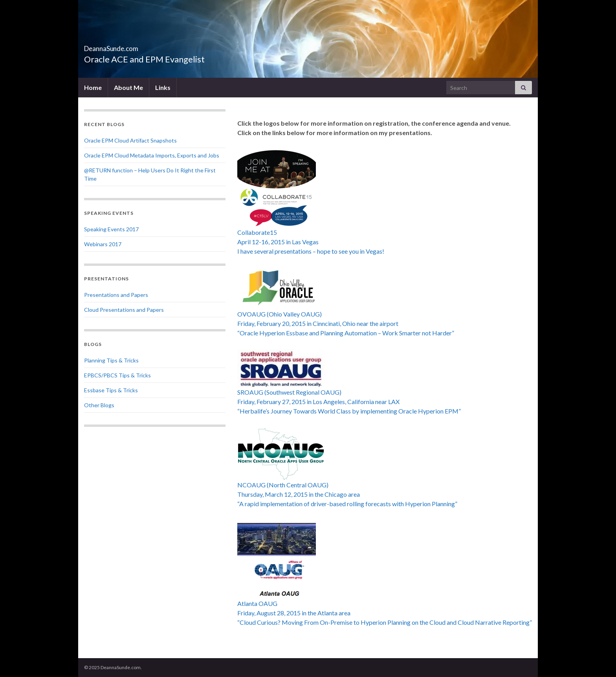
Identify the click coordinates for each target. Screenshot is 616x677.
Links (163, 87)
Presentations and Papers (116, 295)
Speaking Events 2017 (111, 229)
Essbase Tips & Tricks (111, 390)
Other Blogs (99, 405)
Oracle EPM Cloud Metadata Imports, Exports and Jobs (152, 155)
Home (93, 87)
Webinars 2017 (103, 244)
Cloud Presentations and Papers (124, 310)
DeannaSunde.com (132, 46)
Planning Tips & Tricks (111, 360)
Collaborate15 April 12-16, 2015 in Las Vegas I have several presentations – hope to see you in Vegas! (311, 242)
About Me (128, 87)
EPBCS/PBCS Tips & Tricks (117, 375)
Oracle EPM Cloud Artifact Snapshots (130, 140)
